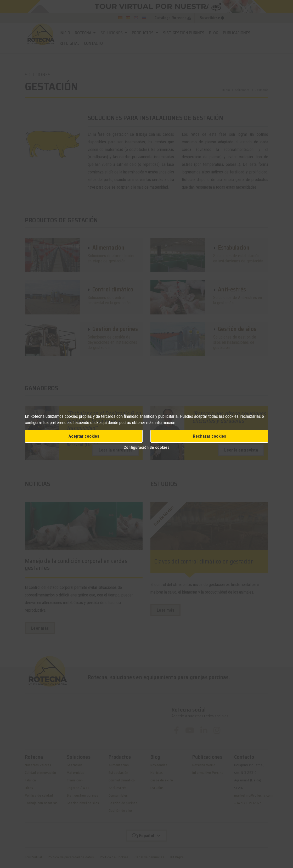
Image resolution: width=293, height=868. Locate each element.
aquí (103, 422)
